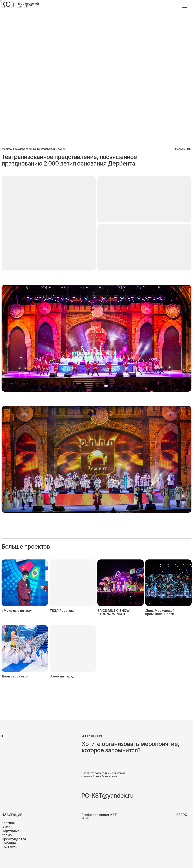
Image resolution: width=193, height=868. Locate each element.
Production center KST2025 (99, 816)
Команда (9, 843)
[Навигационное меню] (185, 6)
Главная (8, 823)
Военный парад (62, 676)
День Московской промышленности (160, 612)
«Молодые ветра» (17, 611)
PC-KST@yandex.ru (107, 796)
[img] (168, 583)
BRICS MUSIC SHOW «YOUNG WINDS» (113, 612)
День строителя (15, 676)
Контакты (10, 847)
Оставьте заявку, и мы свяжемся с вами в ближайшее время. (103, 775)
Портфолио (11, 831)
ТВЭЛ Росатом (62, 611)
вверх (182, 815)
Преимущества (14, 839)
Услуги (7, 835)
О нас (6, 827)
